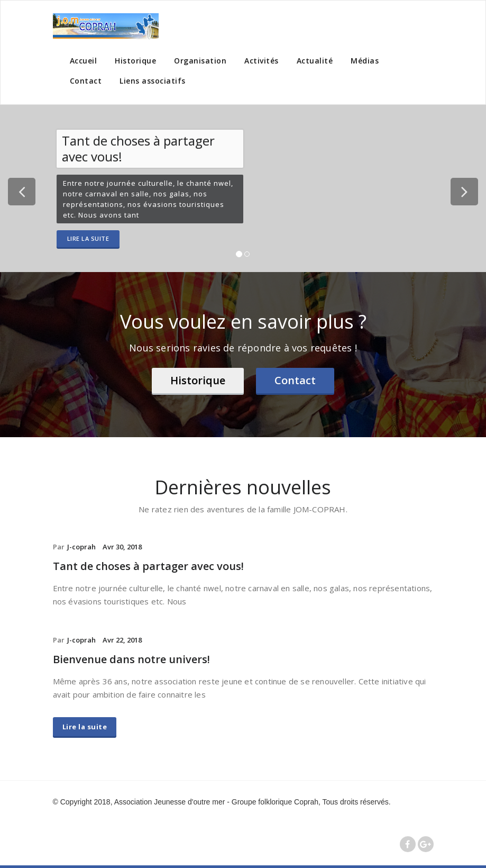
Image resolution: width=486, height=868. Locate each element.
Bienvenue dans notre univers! (131, 659)
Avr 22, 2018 (122, 640)
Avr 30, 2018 (122, 547)
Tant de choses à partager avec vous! (148, 566)
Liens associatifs (153, 81)
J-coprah (81, 547)
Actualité (315, 61)
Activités (262, 61)
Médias (365, 61)
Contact (86, 81)
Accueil (84, 61)
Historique (135, 61)
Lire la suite (88, 238)
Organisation (200, 61)
